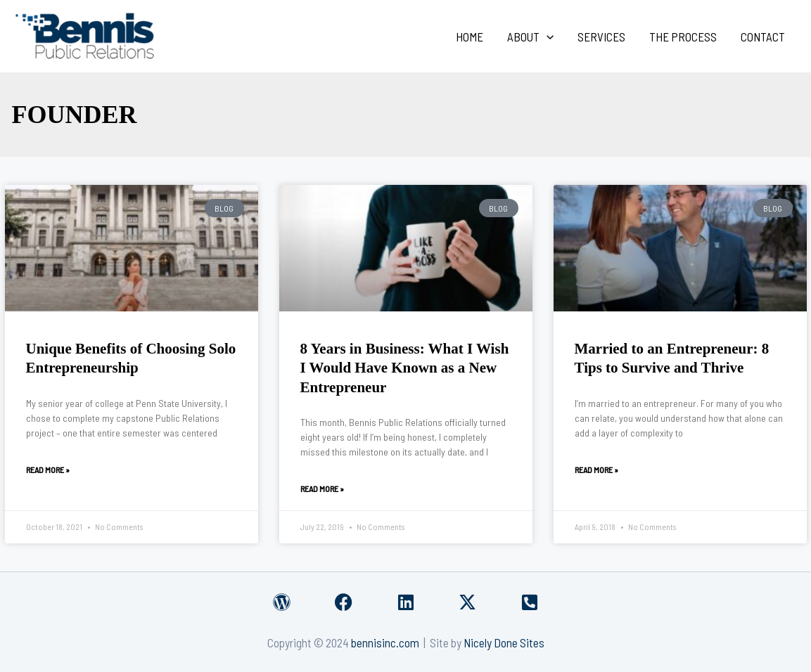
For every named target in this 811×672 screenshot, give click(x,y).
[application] (547, 37)
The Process (683, 37)
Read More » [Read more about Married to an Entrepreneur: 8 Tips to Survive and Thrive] (596, 470)
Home (470, 37)
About (530, 37)
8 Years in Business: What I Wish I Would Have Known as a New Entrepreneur (405, 368)
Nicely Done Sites (504, 642)
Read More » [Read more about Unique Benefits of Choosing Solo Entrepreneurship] (48, 470)
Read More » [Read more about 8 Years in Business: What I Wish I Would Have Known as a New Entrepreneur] (322, 489)
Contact (763, 37)
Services (601, 37)
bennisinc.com (385, 642)
